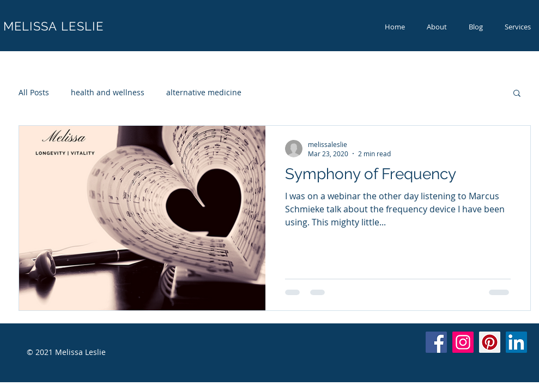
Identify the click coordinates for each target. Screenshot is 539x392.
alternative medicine (204, 92)
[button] (517, 94)
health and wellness (108, 92)
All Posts (34, 92)
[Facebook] (436, 342)
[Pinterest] (490, 342)
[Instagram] (463, 342)
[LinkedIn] (516, 342)
